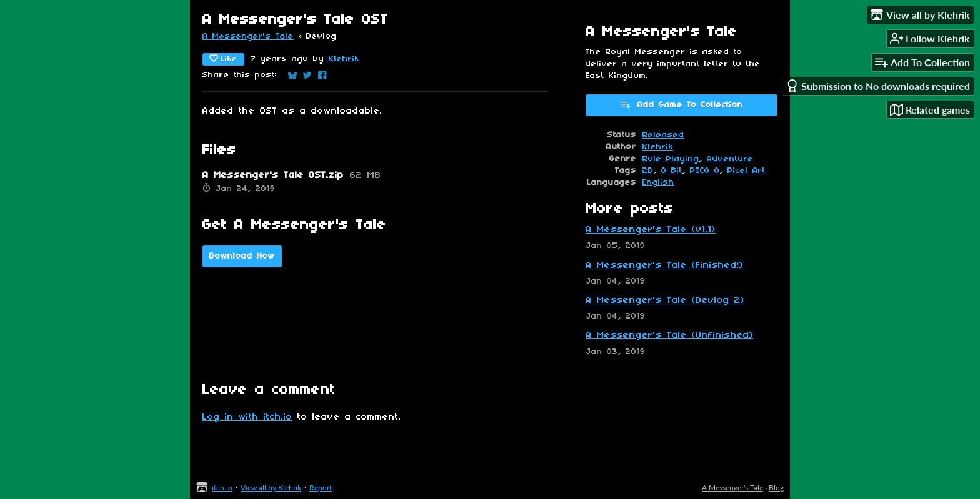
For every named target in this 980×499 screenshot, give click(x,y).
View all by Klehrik (271, 487)
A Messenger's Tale (248, 37)
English (658, 183)
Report (321, 487)
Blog (776, 487)
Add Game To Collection (682, 104)
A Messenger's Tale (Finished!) (664, 265)
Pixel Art (747, 171)
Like (223, 59)
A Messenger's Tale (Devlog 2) (665, 300)
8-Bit (672, 171)
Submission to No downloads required (878, 86)
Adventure (730, 159)
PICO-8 (705, 171)
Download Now (242, 256)
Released (663, 135)
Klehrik (344, 59)
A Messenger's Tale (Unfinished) (669, 335)
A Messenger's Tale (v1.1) (651, 230)
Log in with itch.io (247, 417)
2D (648, 171)
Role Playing (671, 159)
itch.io (222, 487)
